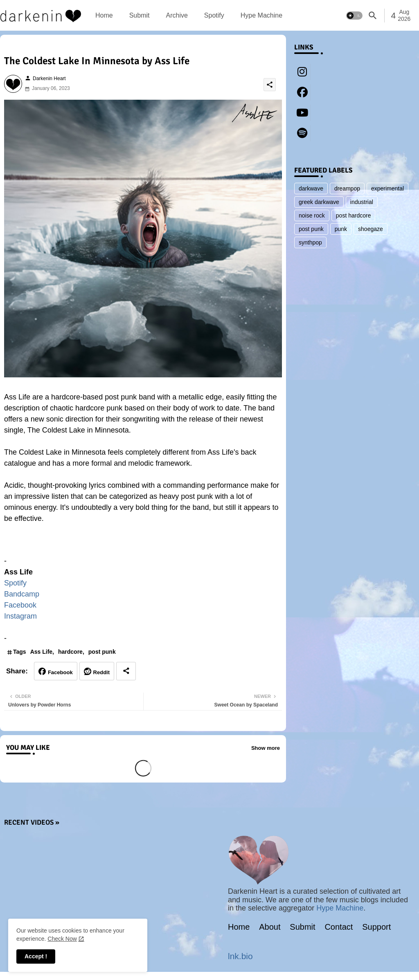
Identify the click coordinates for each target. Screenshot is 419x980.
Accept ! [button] (36, 956)
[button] (354, 16)
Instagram (20, 616)
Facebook (20, 605)
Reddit (101, 672)
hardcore (70, 652)
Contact (339, 927)
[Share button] (126, 671)
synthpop (310, 242)
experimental (387, 188)
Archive (177, 15)
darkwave (311, 188)
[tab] (104, 15)
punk (341, 229)
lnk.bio (240, 956)
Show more (266, 748)
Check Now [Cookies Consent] (62, 939)
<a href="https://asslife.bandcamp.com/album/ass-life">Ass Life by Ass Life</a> (143, 544)
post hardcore (354, 215)
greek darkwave (319, 202)
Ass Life (41, 652)
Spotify (214, 15)
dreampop (347, 188)
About (270, 927)
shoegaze (371, 229)
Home (104, 15)
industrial (362, 202)
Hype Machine (261, 15)
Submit (140, 15)
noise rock (312, 215)
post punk (102, 652)
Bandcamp (22, 594)
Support (376, 927)
